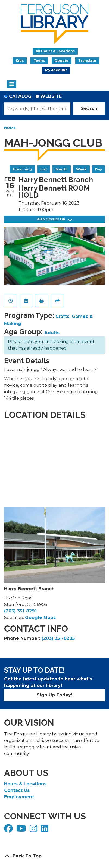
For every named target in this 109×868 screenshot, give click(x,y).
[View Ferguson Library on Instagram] (34, 830)
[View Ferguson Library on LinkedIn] (45, 830)
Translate (87, 61)
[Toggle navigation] (12, 84)
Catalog (20, 96)
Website (51, 96)
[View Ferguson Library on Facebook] (9, 830)
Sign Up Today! (54, 695)
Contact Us (17, 790)
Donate (62, 61)
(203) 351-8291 (20, 611)
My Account (56, 70)
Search (89, 109)
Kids (20, 61)
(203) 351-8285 (58, 638)
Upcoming (22, 169)
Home (10, 128)
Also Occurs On (54, 219)
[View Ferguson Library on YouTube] (22, 830)
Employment (19, 797)
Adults (52, 333)
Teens (39, 61)
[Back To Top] (54, 856)
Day (99, 169)
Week (81, 169)
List (44, 169)
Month (62, 169)
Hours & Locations (25, 784)
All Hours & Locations (55, 51)
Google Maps (40, 617)
